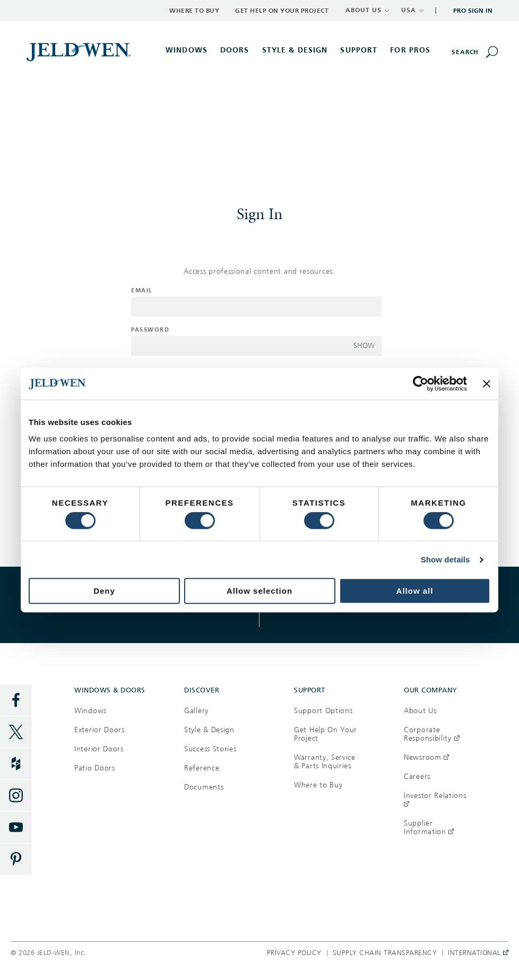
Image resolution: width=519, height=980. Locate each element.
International (475, 953)
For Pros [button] (410, 50)
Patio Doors (95, 768)
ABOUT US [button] (367, 10)
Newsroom (426, 757)
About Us (420, 711)
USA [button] (413, 10)
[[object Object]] (80, 51)
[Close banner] (487, 384)
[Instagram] (16, 796)
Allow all (415, 591)
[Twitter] (16, 732)
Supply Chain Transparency (385, 953)
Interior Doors (99, 749)
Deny (104, 591)
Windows (90, 711)
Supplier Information (429, 827)
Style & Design (209, 730)
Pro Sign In (473, 11)
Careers (417, 777)
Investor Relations (435, 800)
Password (150, 330)
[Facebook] (16, 700)
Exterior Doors (100, 730)
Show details (446, 560)
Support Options (323, 711)
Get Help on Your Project (282, 11)
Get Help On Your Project (326, 734)
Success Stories (210, 749)
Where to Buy (194, 11)
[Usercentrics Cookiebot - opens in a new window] (421, 384)
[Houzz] (16, 764)
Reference (202, 768)
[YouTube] (16, 828)
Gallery (196, 711)
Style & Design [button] (295, 50)
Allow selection (259, 591)
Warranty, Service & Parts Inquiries (325, 762)
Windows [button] (187, 50)
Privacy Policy (294, 953)
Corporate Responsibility (432, 734)
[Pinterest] (16, 860)
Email (142, 290)
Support (359, 50)
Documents (204, 787)
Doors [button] (235, 50)
